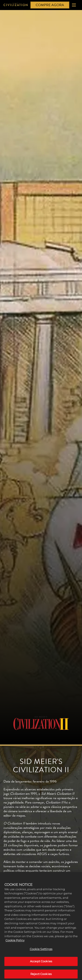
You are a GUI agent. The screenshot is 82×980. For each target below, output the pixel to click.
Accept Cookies (41, 964)
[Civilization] (16, 5)
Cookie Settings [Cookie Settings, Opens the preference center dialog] (41, 951)
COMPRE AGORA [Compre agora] (50, 5)
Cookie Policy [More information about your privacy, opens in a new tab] (15, 942)
